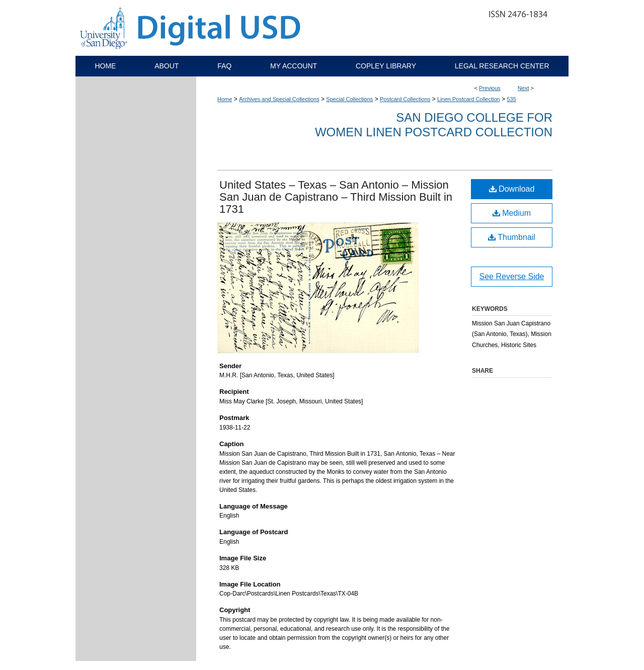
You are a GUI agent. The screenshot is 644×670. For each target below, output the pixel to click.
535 (511, 99)
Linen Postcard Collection (469, 99)
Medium (512, 213)
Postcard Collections (405, 99)
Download (512, 189)
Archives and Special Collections (279, 99)
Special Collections (349, 99)
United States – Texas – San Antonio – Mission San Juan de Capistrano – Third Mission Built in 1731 (336, 197)
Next (524, 88)
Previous (490, 88)
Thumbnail (512, 237)
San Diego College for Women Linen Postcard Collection (434, 125)
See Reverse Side (512, 276)
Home (225, 99)
